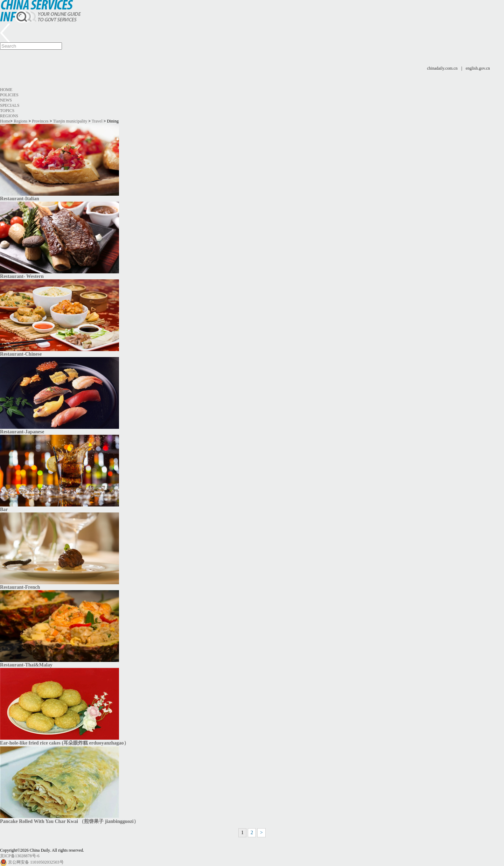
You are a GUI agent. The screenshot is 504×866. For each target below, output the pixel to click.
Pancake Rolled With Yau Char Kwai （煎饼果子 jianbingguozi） (69, 821)
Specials (10, 105)
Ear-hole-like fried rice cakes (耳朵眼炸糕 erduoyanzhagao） (64, 743)
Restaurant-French (20, 587)
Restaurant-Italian (19, 198)
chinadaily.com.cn (442, 68)
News (6, 100)
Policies (9, 95)
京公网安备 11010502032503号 (36, 862)
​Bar (4, 509)
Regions (9, 116)
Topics (7, 111)
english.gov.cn (478, 68)
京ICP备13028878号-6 (20, 856)
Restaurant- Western (22, 276)
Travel (97, 121)
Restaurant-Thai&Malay (26, 665)
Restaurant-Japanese (22, 432)
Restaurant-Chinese (21, 354)
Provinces (40, 121)
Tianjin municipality (70, 121)
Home (6, 90)
